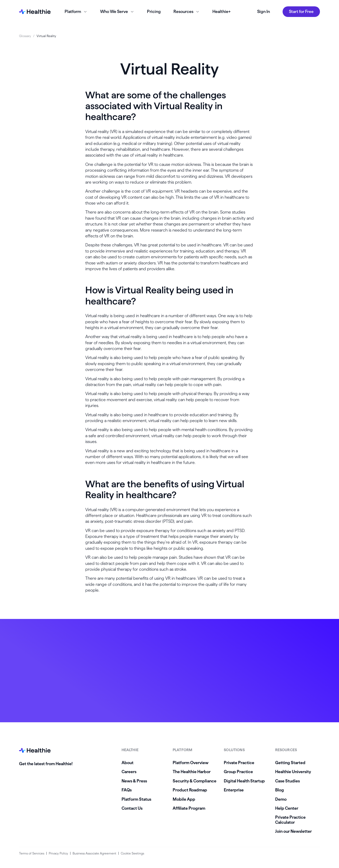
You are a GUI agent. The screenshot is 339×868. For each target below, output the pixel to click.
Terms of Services (32, 853)
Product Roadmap (190, 790)
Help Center (287, 808)
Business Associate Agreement (94, 853)
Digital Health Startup (244, 781)
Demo (281, 799)
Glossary (25, 36)
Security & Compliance (195, 781)
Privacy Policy (58, 853)
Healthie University (293, 772)
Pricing (154, 12)
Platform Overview (191, 763)
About (128, 763)
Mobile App (184, 799)
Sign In (264, 12)
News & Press (134, 781)
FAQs (127, 790)
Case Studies (287, 781)
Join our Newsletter (293, 831)
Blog (280, 790)
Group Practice (238, 772)
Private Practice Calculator (290, 820)
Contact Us (132, 808)
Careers (129, 772)
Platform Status (136, 799)
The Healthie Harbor (192, 772)
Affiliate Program (189, 808)
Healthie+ (222, 12)
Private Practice (239, 763)
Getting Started (290, 763)
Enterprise (234, 790)
